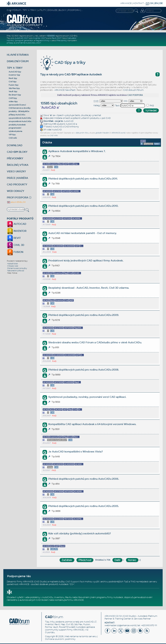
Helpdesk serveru (148, 582)
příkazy (10, 43)
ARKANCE (126, 3)
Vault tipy (13, 91)
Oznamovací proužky (17, 268)
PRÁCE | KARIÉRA (17, 178)
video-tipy (13, 101)
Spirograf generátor (24, 40)
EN (156, 3)
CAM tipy (13, 98)
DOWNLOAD (15, 145)
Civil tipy (13, 82)
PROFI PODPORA (18, 197)
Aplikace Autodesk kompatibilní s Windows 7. (77, 151)
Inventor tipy (14, 75)
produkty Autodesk (17, 125)
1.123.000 (51, 36)
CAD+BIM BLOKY (17, 152)
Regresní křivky (42, 40)
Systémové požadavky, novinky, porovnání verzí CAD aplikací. (87, 397)
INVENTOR (17, 231)
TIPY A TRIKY (15, 68)
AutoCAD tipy (15, 72)
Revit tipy (13, 78)
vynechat (96, 115)
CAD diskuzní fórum (133, 90)
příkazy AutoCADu (17, 115)
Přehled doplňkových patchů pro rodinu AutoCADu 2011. (83, 179)
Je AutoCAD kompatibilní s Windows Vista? (76, 452)
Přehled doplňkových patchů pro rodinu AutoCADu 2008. (84, 370)
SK (152, 3)
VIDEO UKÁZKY (16, 171)
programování (15, 128)
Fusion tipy (13, 85)
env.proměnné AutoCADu (20, 121)
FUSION (15, 252)
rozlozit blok (13, 264)
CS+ (72, 584)
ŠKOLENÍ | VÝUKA (18, 165)
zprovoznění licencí (17, 105)
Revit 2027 (57, 38)
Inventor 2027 (39, 38)
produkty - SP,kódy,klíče (19, 111)
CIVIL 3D (16, 245)
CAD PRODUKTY (17, 184)
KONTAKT (138, 3)
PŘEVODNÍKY (15, 158)
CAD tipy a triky (63, 62)
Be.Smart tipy (15, 95)
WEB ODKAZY (16, 191)
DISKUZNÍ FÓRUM (18, 61)
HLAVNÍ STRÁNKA (18, 55)
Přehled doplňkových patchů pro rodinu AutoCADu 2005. (84, 506)
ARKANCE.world (118, 133)
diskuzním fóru (82, 133)
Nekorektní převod (16, 271)
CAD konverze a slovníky (19, 108)
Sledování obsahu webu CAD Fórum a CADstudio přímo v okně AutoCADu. (95, 342)
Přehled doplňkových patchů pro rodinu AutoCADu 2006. (84, 479)
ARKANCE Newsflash (65, 90)
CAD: (96, 101)
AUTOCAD (17, 224)
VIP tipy (12, 135)
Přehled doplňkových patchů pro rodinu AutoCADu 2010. (83, 206)
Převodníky (62, 40)
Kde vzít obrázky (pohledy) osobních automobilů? (80, 533)
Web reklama (71, 636)
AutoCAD (69, 121)
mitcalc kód (13, 266)
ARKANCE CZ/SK (113, 616)
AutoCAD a (71, 124)
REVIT (14, 238)
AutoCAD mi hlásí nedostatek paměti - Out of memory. (82, 233)
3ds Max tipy (14, 88)
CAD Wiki (54, 135)
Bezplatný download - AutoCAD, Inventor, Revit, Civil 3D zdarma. (89, 288)
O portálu (50, 632)
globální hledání (102, 133)
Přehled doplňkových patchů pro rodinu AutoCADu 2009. (84, 315)
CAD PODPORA (135, 95)
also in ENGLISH (16, 202)
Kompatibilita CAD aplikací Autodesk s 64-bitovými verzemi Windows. (92, 424)
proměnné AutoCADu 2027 (28, 43)
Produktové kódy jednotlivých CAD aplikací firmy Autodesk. (86, 260)
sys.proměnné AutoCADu (20, 118)
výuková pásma (15, 131)
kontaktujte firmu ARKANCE (69, 600)
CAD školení (42, 600)
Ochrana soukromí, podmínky (60, 639)
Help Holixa (12, 273)
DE (161, 3)
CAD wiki (13, 138)
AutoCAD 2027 (22, 38)
